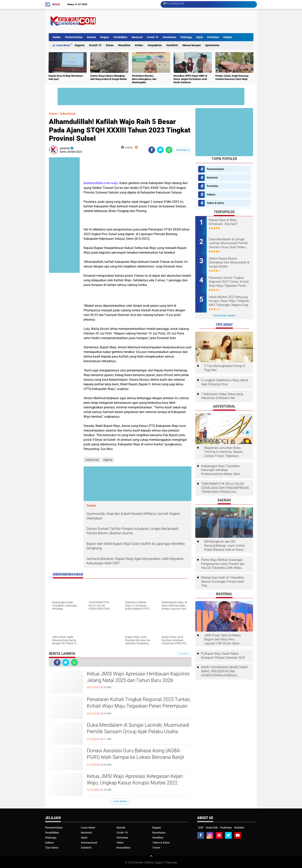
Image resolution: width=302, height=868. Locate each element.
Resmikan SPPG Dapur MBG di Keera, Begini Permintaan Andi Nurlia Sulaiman (190, 79)
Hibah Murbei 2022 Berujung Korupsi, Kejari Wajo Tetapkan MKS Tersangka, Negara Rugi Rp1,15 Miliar (229, 301)
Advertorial (68, 114)
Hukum (228, 37)
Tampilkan (184, 654)
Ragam (105, 37)
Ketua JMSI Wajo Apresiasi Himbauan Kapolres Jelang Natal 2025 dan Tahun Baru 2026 (138, 677)
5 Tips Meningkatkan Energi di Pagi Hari (225, 368)
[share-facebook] (152, 150)
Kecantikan (123, 848)
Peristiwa (213, 37)
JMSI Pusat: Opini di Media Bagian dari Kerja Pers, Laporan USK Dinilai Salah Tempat (222, 639)
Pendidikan (120, 37)
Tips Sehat (52, 848)
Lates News (63, 45)
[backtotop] (151, 857)
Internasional (89, 843)
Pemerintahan (74, 37)
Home (56, 4)
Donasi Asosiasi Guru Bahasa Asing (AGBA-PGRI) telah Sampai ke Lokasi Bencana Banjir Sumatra (136, 757)
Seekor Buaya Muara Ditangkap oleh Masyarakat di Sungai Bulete (108, 77)
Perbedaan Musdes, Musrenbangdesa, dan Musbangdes (144, 79)
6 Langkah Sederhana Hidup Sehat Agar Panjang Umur (224, 382)
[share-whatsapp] (169, 150)
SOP (201, 828)
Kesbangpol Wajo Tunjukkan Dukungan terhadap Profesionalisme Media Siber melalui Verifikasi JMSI (221, 470)
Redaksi (239, 828)
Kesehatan (169, 37)
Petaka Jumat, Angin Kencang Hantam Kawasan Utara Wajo (232, 77)
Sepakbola (155, 45)
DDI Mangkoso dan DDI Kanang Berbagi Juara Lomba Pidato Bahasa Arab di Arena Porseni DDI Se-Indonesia (224, 546)
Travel (156, 848)
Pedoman (226, 828)
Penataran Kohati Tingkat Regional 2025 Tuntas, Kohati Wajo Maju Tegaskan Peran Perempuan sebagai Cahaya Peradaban (139, 706)
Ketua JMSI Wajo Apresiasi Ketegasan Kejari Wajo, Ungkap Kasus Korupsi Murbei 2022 (135, 779)
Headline (125, 45)
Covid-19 (153, 37)
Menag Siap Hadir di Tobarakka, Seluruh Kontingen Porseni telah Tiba (223, 582)
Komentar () (183, 150)
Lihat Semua (120, 801)
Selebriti (173, 45)
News (110, 45)
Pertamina (213, 45)
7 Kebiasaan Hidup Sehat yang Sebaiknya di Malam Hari (222, 396)
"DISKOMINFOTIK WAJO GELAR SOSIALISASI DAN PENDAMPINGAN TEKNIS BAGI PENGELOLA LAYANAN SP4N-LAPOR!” (225, 488)
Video (140, 45)
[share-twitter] (160, 150)
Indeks (57, 37)
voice (127, 147)
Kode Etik (212, 828)
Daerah (91, 37)
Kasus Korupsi (192, 45)
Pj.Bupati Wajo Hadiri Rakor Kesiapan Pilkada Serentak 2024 (223, 656)
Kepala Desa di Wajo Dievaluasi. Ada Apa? (66, 77)
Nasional (137, 37)
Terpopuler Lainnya (224, 316)
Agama (80, 45)
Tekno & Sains (215, 203)
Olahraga (186, 37)
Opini (200, 37)
